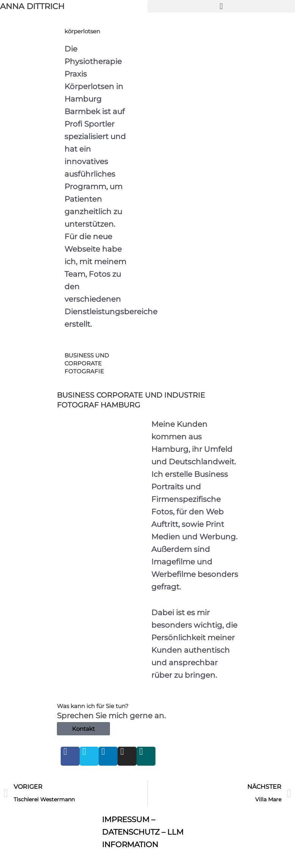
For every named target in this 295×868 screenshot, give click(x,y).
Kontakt (83, 729)
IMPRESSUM (126, 819)
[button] (221, 6)
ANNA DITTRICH (32, 6)
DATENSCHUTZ (131, 832)
